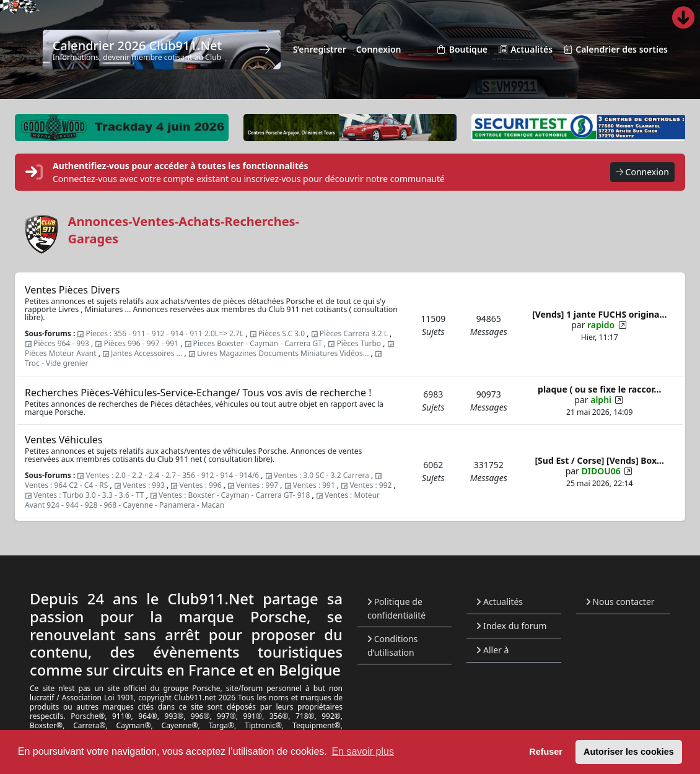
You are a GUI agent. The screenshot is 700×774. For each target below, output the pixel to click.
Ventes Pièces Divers (72, 290)
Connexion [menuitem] (379, 49)
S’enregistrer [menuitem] (320, 49)
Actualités (500, 602)
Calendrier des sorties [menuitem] (615, 50)
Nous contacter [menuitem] (620, 602)
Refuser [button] (546, 752)
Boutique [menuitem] (462, 50)
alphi (601, 400)
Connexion (642, 172)
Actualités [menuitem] (525, 50)
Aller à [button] (492, 650)
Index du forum (511, 626)
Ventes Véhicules (64, 440)
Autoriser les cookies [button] (629, 752)
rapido (601, 325)
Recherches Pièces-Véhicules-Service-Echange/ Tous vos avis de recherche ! (198, 393)
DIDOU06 (601, 471)
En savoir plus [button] (363, 751)
